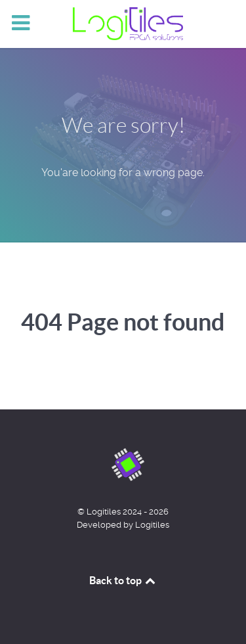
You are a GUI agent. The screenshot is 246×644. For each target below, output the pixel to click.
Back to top (123, 580)
